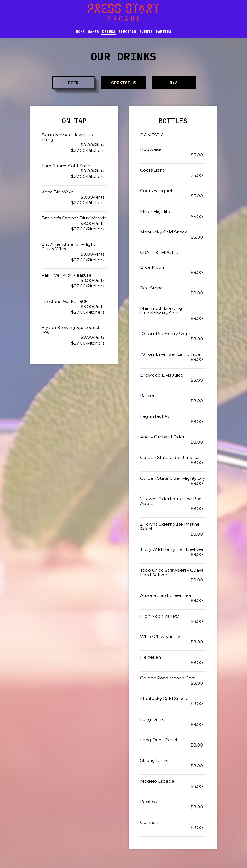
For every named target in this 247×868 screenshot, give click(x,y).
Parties (163, 31)
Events (146, 31)
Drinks (109, 31)
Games (93, 31)
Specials (127, 31)
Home (80, 31)
